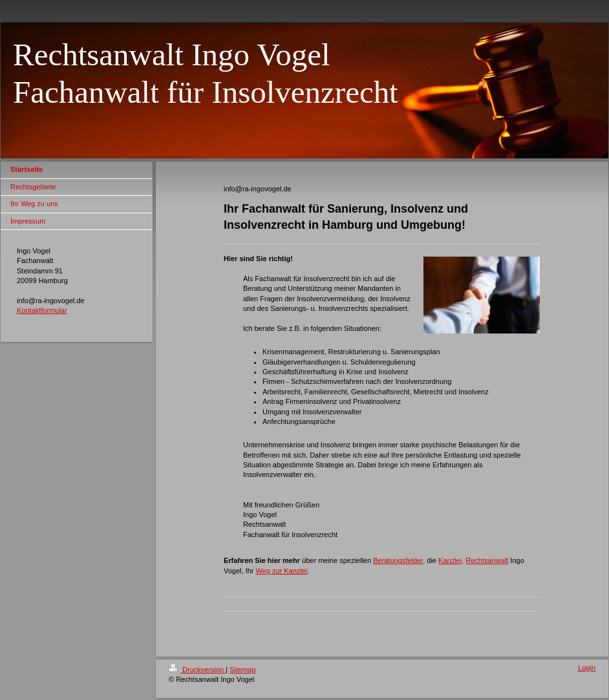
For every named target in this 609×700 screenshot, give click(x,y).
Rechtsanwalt (487, 560)
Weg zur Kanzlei (282, 571)
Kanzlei (450, 560)
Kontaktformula (41, 310)
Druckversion (197, 670)
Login (587, 668)
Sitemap (242, 670)
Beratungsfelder (398, 560)
